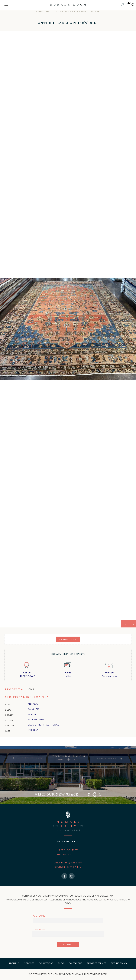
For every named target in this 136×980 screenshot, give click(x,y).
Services (29, 963)
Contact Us (75, 963)
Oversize (34, 730)
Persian (33, 714)
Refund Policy (119, 963)
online (68, 674)
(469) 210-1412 (27, 674)
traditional (51, 725)
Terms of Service (97, 963)
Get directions (109, 674)
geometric (35, 725)
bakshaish (35, 709)
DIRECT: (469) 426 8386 (68, 863)
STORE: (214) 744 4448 (68, 867)
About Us (14, 963)
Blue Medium (36, 720)
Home (39, 12)
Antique (51, 12)
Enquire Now (68, 639)
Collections (46, 963)
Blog (61, 963)
